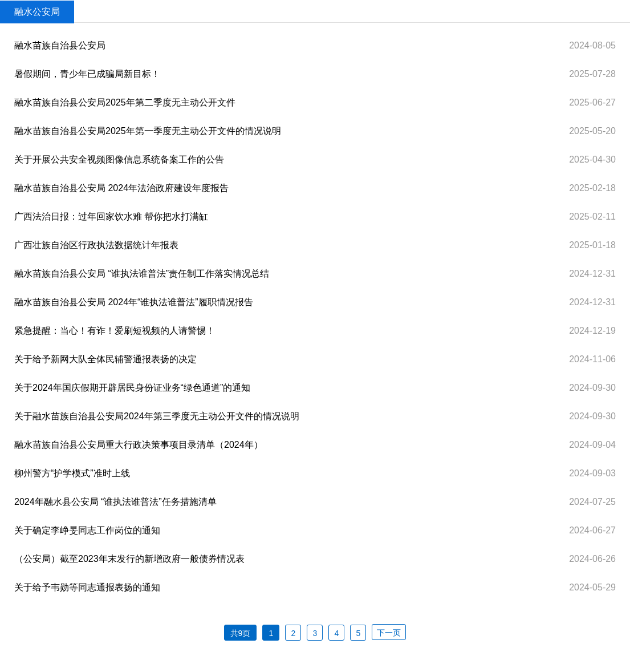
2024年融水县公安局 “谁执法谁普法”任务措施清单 (115, 502)
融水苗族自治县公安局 (60, 45)
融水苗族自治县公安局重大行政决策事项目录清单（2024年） (139, 445)
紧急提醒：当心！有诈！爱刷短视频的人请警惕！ (115, 331)
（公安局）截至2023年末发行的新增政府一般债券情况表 (129, 559)
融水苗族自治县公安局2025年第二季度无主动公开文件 (125, 102)
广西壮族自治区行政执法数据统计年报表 (96, 245)
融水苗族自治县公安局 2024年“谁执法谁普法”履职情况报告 (134, 302)
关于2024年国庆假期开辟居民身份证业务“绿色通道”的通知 (132, 388)
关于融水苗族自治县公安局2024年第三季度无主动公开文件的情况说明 (157, 416)
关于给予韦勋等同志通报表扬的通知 (87, 587)
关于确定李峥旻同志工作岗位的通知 (87, 530)
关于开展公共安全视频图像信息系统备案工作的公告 (119, 159)
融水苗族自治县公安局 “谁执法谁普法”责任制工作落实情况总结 (142, 274)
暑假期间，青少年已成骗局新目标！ (87, 74)
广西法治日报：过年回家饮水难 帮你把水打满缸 (111, 216)
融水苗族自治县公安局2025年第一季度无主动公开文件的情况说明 (148, 131)
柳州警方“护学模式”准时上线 (72, 473)
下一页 (389, 633)
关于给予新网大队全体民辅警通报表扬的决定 (105, 359)
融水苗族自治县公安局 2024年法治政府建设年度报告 (121, 188)
